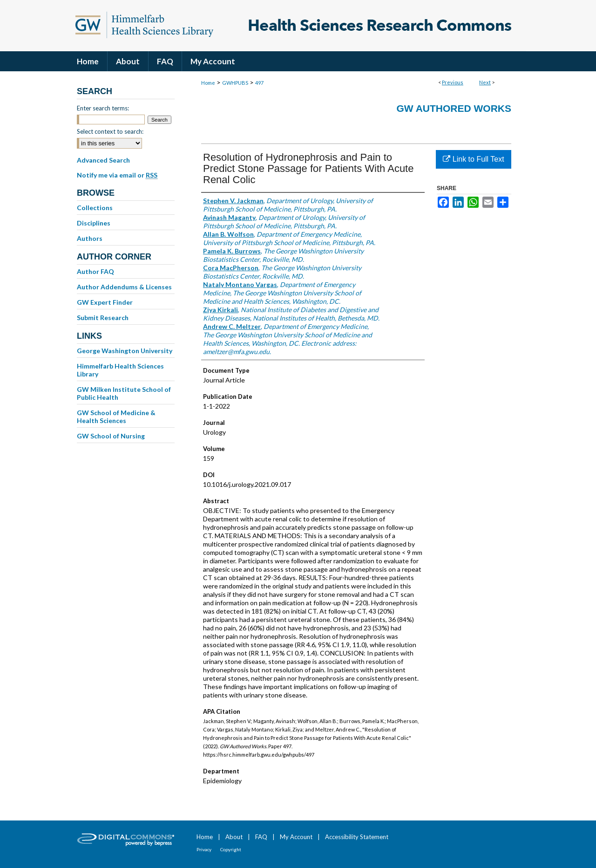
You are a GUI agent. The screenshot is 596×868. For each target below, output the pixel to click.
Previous (453, 82)
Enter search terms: (103, 108)
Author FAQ (95, 271)
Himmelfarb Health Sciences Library (120, 370)
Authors (90, 238)
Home (208, 83)
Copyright (231, 849)
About (234, 837)
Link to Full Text (473, 159)
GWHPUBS (235, 83)
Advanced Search (103, 160)
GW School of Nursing (111, 436)
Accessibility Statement (357, 837)
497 (259, 83)
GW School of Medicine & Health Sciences (116, 417)
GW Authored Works (454, 108)
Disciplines (94, 223)
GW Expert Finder (105, 302)
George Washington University (125, 351)
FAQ (261, 837)
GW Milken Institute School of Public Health (124, 393)
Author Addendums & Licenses (124, 287)
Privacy (204, 849)
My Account (296, 837)
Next (485, 82)
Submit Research (103, 318)
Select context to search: (110, 131)
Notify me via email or (117, 175)
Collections (95, 208)
